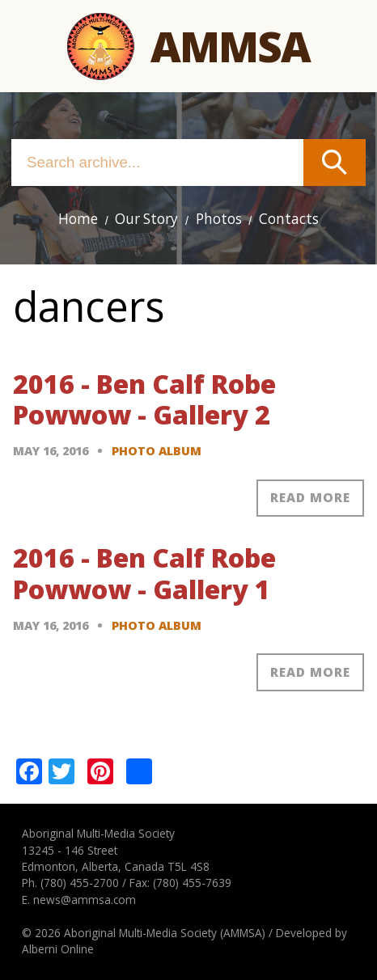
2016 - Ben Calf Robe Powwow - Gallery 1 (144, 573)
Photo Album (157, 451)
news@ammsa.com (85, 900)
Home (78, 219)
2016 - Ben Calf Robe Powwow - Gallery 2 (144, 399)
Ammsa (230, 46)
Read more (310, 497)
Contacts (289, 219)
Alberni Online (58, 949)
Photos (219, 219)
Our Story (146, 219)
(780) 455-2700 (80, 883)
